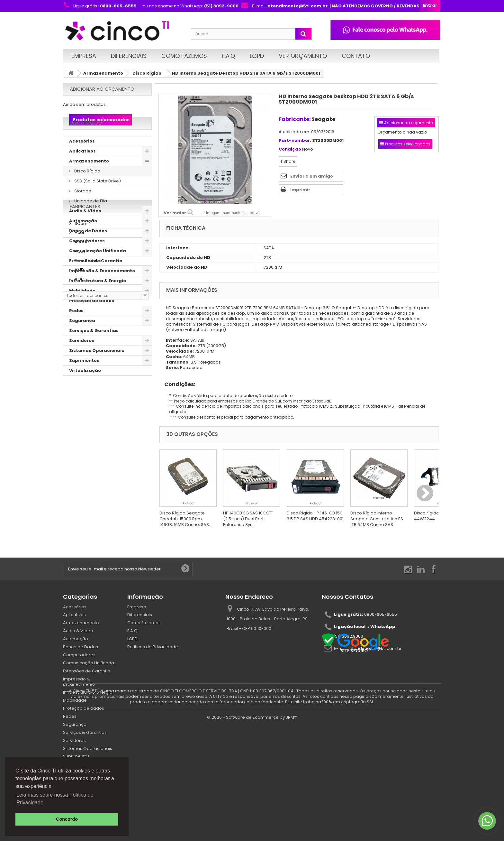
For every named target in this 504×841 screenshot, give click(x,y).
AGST (80, 453)
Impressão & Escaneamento (102, 289)
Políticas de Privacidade (153, 647)
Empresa (84, 56)
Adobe (81, 443)
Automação (83, 239)
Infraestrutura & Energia (98, 299)
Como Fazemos (184, 56)
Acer (79, 434)
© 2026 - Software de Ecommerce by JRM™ (252, 833)
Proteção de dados (92, 319)
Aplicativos (82, 169)
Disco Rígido (147, 73)
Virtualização (85, 389)
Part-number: (295, 141)
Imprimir (300, 190)
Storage (82, 209)
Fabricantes (85, 410)
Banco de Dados (88, 249)
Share (288, 161)
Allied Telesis (88, 462)
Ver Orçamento (303, 56)
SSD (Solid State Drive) (97, 199)
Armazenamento (103, 73)
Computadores (87, 259)
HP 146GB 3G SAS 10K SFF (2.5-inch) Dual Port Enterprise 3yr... (248, 519)
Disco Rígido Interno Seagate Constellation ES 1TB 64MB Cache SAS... (377, 519)
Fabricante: (295, 119)
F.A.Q (228, 56)
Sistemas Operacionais (97, 369)
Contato (356, 56)
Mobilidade (82, 309)
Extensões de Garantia (96, 279)
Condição (290, 149)
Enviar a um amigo (312, 176)
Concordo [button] (67, 819)
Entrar (430, 5)
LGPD (257, 56)
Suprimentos (84, 379)
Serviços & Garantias (94, 349)
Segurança (82, 339)
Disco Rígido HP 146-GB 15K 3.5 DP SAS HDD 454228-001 (315, 516)
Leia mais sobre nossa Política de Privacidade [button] (55, 799)
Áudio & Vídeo (85, 229)
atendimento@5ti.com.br (376, 648)
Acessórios (82, 159)
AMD (79, 471)
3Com (81, 425)
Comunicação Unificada (98, 269)
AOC (79, 481)
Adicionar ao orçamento (102, 89)
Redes (76, 329)
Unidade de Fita (90, 219)
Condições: (177, 384)
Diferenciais (129, 56)
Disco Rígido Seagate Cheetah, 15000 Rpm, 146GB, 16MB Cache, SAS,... (186, 519)
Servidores (82, 359)
